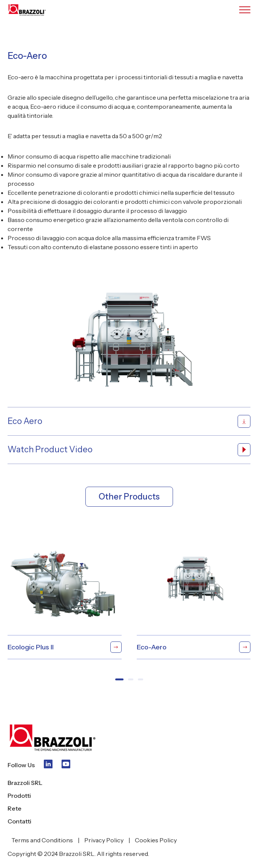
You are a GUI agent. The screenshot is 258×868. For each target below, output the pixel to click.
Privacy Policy (104, 840)
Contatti (19, 821)
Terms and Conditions (42, 840)
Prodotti (19, 796)
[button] (119, 679)
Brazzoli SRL (25, 783)
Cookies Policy (156, 840)
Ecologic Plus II (65, 647)
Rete (15, 808)
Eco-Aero (194, 647)
